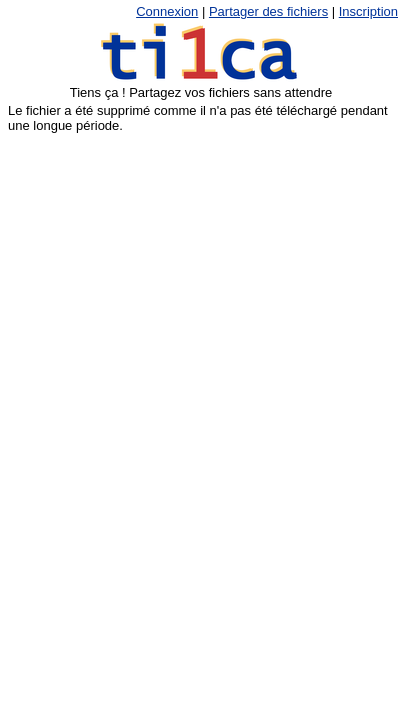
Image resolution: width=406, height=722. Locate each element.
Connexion (167, 11)
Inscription (368, 11)
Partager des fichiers (268, 11)
